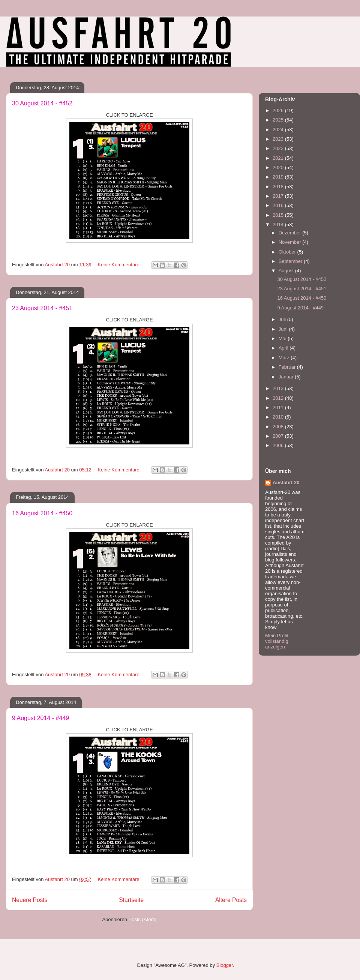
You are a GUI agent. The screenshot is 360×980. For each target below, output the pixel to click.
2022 (279, 148)
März (285, 358)
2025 (279, 120)
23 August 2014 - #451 (42, 308)
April (284, 348)
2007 (279, 436)
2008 (279, 427)
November (291, 242)
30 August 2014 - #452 (42, 103)
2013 (279, 388)
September (291, 261)
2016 (279, 205)
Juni (284, 329)
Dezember (291, 233)
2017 (279, 196)
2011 (279, 407)
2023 (279, 139)
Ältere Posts (231, 900)
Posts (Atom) (143, 919)
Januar (287, 377)
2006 (279, 445)
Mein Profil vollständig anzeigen (277, 641)
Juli (283, 319)
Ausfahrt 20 (286, 482)
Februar (288, 367)
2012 (279, 398)
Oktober (288, 252)
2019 (279, 177)
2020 (279, 167)
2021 (279, 158)
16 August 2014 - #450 (42, 513)
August (287, 271)
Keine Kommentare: (120, 265)
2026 (279, 110)
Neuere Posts (30, 900)
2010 (279, 417)
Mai (283, 338)
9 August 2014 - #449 (40, 718)
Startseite (131, 900)
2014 (279, 224)
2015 (279, 215)
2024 (279, 130)
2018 (279, 187)
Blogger (225, 965)
